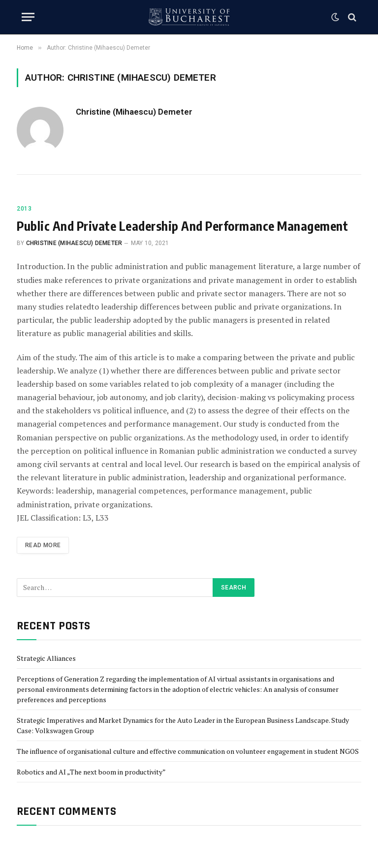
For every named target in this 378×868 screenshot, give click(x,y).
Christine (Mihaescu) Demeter (134, 112)
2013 (24, 209)
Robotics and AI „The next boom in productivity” (91, 772)
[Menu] (28, 17)
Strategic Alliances (46, 658)
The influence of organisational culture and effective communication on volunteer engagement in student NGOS (188, 751)
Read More (43, 545)
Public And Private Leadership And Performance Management (182, 226)
